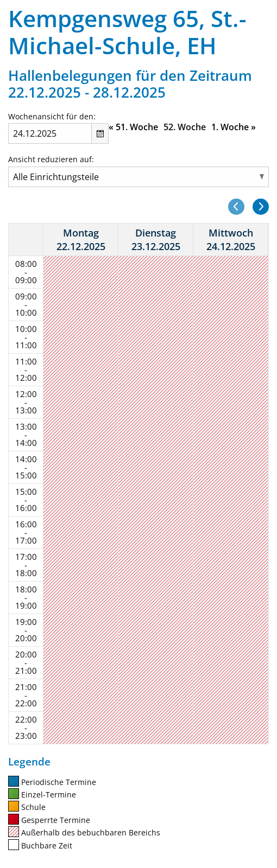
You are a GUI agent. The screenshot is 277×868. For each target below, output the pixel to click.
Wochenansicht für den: (52, 116)
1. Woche (234, 127)
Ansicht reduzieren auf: (51, 159)
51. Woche (133, 127)
